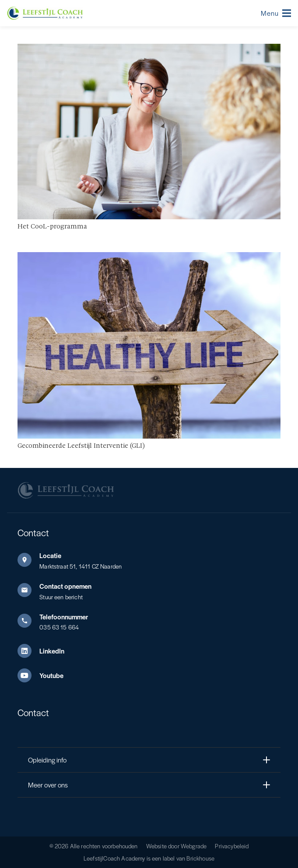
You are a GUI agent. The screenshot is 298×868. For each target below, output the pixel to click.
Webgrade (194, 846)
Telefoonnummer (64, 617)
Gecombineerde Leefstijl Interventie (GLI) (81, 446)
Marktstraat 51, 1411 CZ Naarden (81, 566)
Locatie (50, 555)
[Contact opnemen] (28, 590)
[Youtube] (28, 675)
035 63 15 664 (59, 627)
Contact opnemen (65, 586)
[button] (276, 13)
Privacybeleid (232, 846)
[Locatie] (28, 560)
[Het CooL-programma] (149, 50)
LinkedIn (52, 651)
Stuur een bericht (61, 597)
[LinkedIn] (28, 651)
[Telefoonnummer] (28, 621)
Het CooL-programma (52, 227)
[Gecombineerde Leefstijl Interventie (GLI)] (149, 258)
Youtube (51, 675)
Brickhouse (200, 858)
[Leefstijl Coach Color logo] (45, 13)
